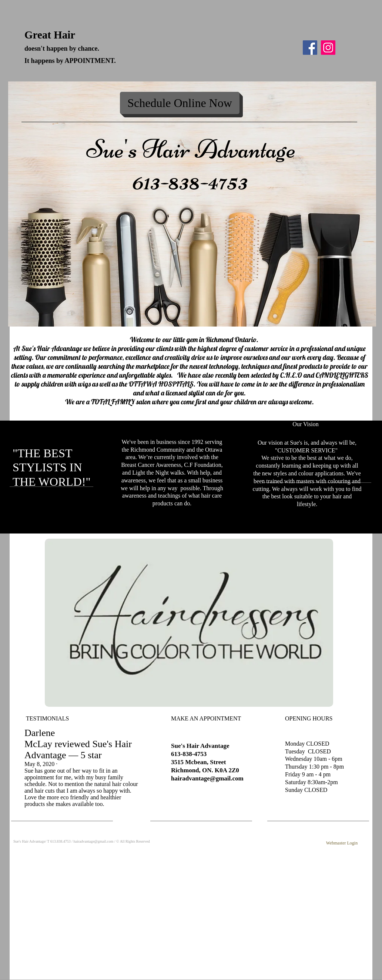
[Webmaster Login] (342, 844)
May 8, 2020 (39, 764)
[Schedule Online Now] (180, 103)
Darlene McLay (40, 738)
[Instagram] (328, 48)
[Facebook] (310, 48)
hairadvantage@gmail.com (207, 778)
